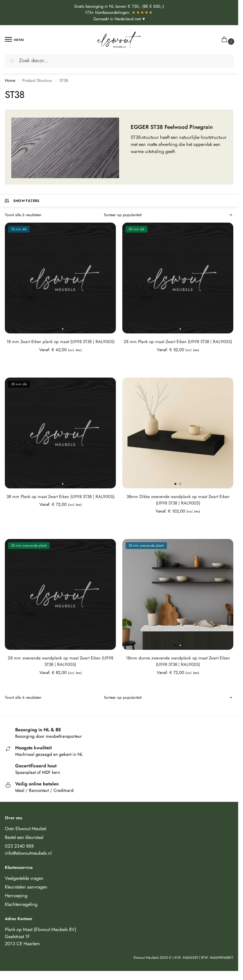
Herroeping (16, 895)
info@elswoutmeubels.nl (28, 853)
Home (10, 80)
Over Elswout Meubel (25, 828)
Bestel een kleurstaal (24, 837)
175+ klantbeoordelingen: (119, 12)
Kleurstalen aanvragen (26, 887)
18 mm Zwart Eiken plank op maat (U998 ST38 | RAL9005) (61, 342)
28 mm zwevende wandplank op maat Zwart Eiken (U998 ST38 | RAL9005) (61, 661)
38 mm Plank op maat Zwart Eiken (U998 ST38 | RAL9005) (61, 497)
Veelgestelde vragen (24, 878)
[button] (226, 40)
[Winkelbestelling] (169, 215)
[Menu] (15, 40)
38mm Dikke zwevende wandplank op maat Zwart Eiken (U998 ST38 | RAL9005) (178, 500)
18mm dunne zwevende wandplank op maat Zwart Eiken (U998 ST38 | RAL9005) (178, 661)
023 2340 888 (19, 846)
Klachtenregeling (21, 904)
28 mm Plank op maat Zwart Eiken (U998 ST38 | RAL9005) (178, 342)
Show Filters (22, 201)
